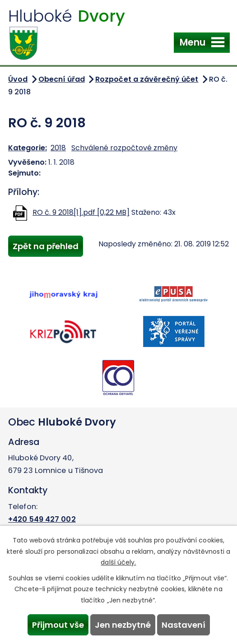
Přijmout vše (58, 625)
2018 (58, 148)
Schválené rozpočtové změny (124, 148)
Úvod (18, 79)
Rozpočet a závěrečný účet (147, 79)
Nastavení (184, 625)
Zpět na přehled (46, 246)
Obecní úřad (62, 79)
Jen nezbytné (123, 625)
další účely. (118, 562)
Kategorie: (28, 148)
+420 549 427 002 (42, 519)
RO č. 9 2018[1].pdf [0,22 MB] (81, 212)
